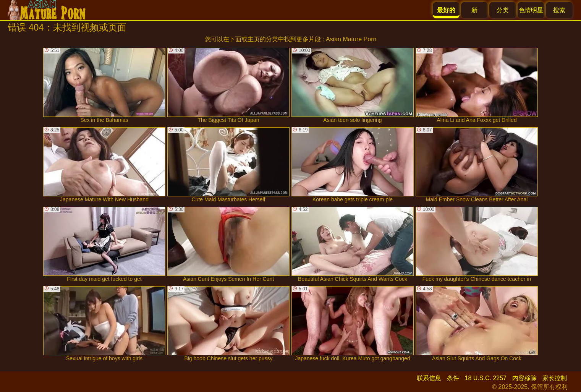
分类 (503, 10)
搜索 (559, 10)
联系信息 (429, 378)
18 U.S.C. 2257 (486, 378)
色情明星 (531, 10)
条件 (453, 378)
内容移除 (524, 378)
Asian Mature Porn (351, 39)
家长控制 (555, 378)
